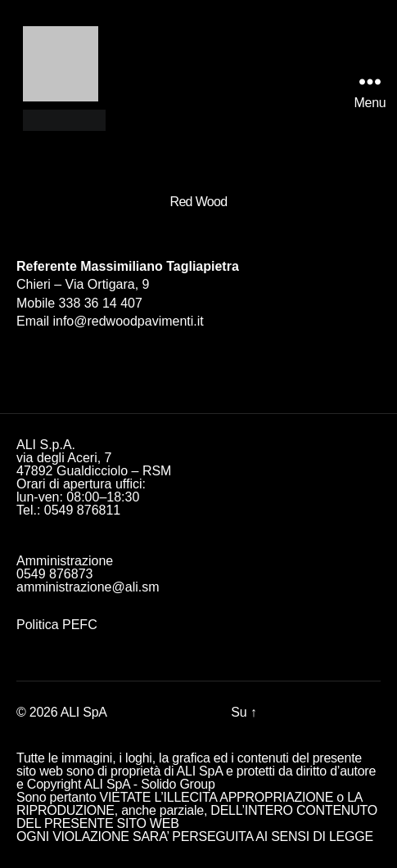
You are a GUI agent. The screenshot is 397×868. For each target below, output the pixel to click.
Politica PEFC (57, 625)
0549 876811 (82, 510)
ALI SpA (84, 712)
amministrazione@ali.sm (88, 587)
